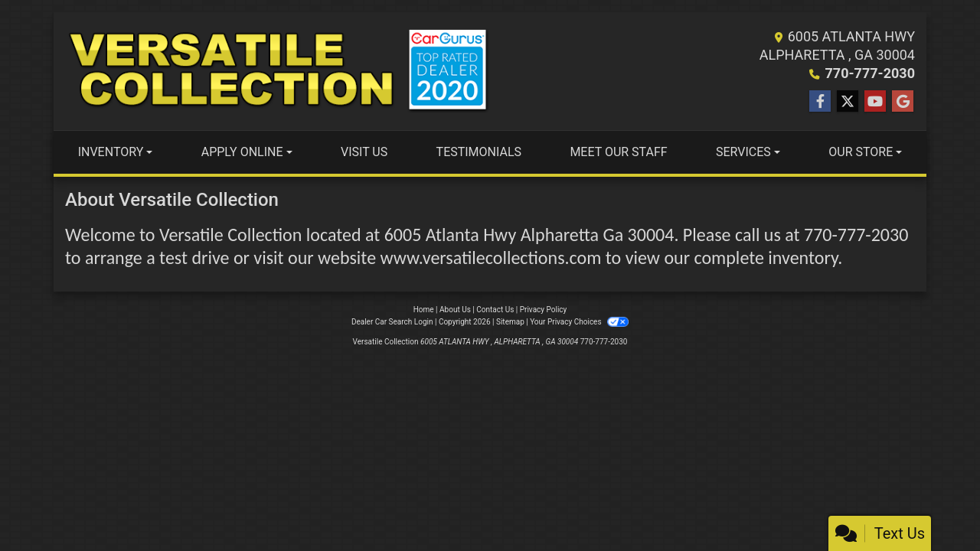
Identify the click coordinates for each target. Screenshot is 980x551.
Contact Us (495, 310)
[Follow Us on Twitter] (848, 102)
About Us (455, 310)
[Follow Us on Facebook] (820, 102)
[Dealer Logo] (278, 72)
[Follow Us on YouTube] (875, 102)
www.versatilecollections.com (491, 258)
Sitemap (510, 322)
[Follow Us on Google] (903, 102)
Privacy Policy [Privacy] (544, 310)
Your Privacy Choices (579, 322)
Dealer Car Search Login (392, 322)
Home (424, 310)
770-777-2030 (870, 73)
